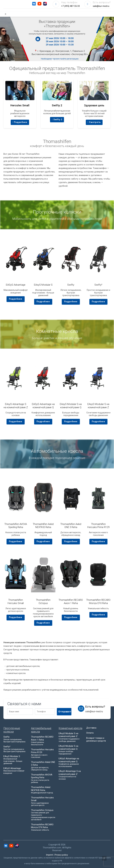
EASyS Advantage (16, 285)
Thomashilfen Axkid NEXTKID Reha (43, 526)
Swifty (71, 285)
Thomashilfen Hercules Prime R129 (98, 526)
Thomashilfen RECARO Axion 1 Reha (71, 601)
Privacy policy (61, 855)
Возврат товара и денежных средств (96, 739)
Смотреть (94, 122)
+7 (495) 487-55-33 (70, 6)
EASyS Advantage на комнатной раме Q (43, 406)
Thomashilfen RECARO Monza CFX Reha (98, 601)
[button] (53, 60)
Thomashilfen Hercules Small (16, 601)
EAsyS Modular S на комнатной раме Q (71, 406)
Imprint (49, 855)
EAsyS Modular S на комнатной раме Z (98, 406)
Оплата (90, 733)
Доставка (91, 728)
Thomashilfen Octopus (43, 601)
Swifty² (98, 285)
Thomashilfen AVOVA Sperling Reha (16, 526)
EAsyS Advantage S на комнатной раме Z (16, 406)
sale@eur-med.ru (101, 6)
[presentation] (10, 41)
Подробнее (20, 122)
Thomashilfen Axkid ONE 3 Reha (71, 526)
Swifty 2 (57, 120)
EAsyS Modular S (43, 285)
